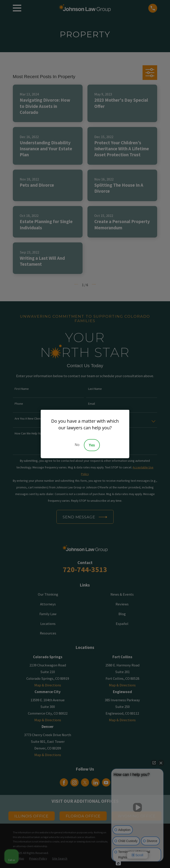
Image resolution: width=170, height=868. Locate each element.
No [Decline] (77, 445)
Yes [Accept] (92, 445)
